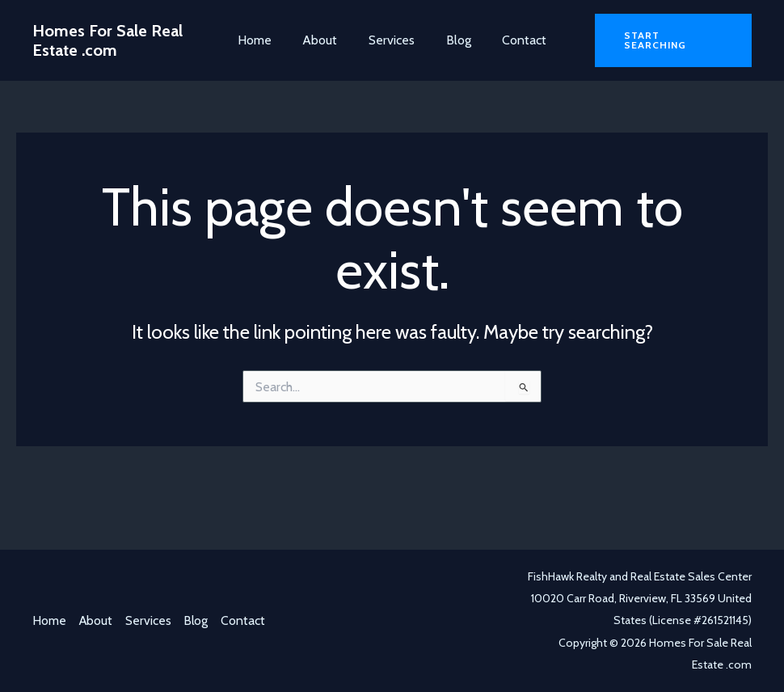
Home (265, 40)
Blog (453, 40)
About (325, 40)
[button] (672, 40)
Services (392, 40)
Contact (514, 40)
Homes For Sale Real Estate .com (107, 40)
